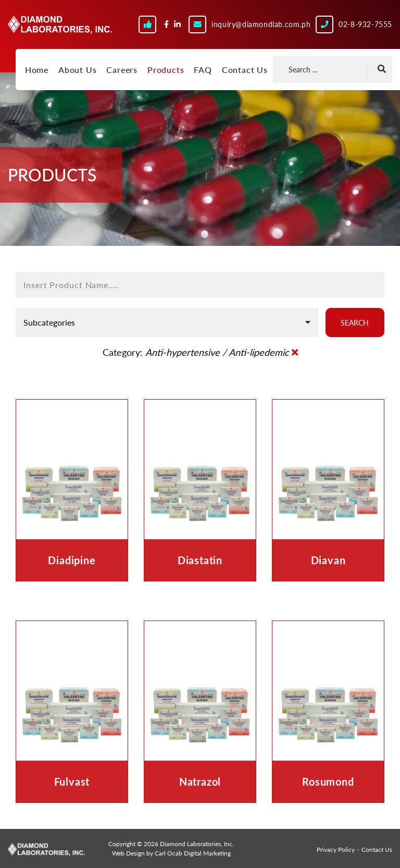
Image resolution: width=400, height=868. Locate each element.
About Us (77, 70)
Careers (122, 70)
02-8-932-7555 (365, 24)
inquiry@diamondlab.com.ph (261, 24)
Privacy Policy (336, 850)
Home (37, 70)
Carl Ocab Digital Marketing (193, 853)
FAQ (203, 70)
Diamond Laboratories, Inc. (60, 30)
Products (166, 70)
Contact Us (245, 70)
